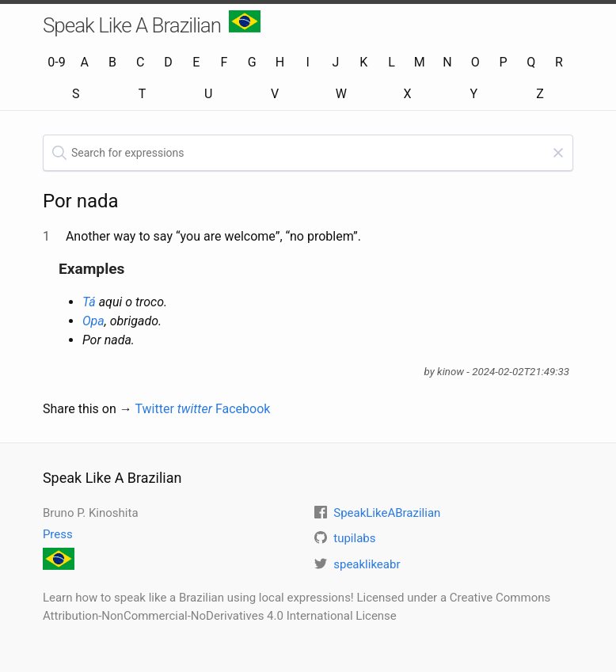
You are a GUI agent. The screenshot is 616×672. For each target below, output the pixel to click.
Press (58, 534)
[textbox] (308, 153)
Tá (89, 302)
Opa (93, 321)
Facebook (243, 409)
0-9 (56, 62)
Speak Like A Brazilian (152, 24)
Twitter (173, 409)
